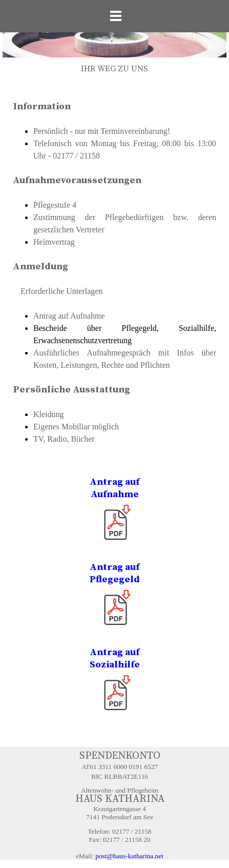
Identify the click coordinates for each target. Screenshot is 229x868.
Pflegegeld (114, 579)
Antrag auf (114, 482)
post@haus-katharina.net (129, 856)
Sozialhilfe (115, 665)
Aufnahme (115, 494)
